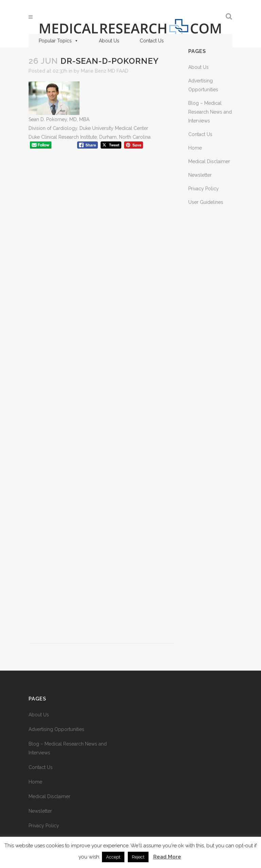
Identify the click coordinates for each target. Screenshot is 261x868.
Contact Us (152, 41)
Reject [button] (138, 857)
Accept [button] (113, 857)
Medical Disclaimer (209, 161)
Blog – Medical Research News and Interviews (210, 112)
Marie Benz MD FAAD (105, 71)
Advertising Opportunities (56, 729)
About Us (109, 41)
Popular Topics (59, 41)
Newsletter (200, 175)
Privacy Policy (204, 189)
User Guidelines (206, 202)
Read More (167, 857)
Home (195, 148)
